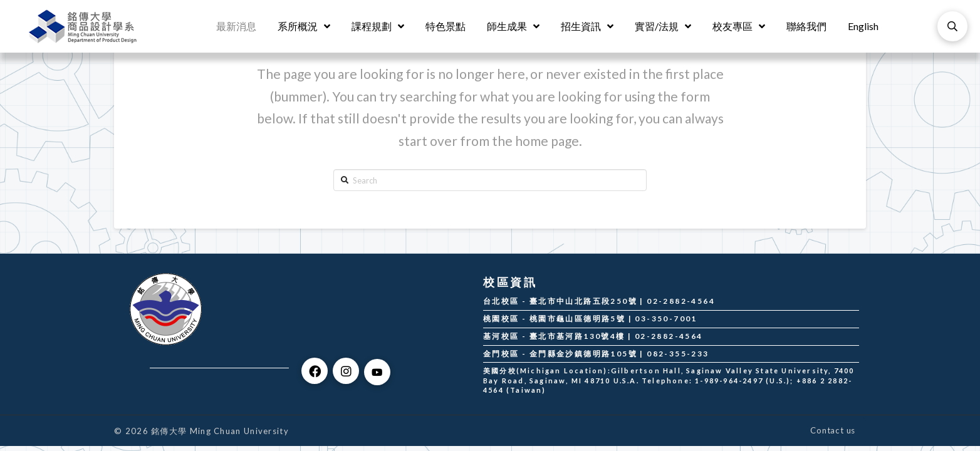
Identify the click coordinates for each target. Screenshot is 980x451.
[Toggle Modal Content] (952, 26)
